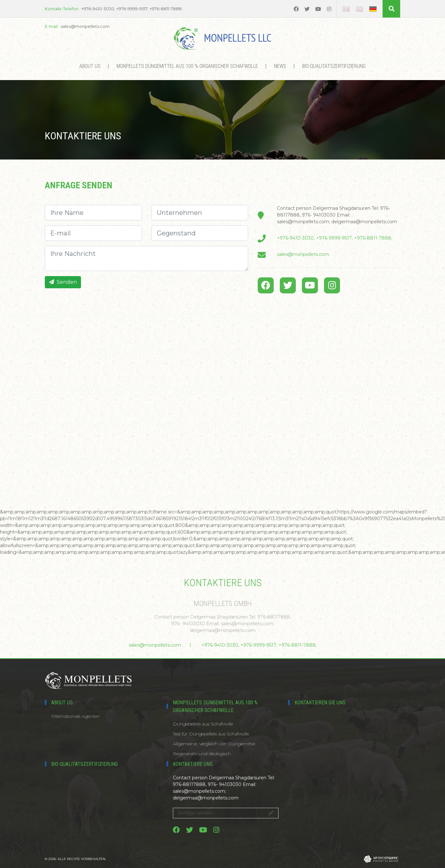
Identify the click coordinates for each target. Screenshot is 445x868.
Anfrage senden (226, 813)
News (280, 66)
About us (90, 66)
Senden (63, 282)
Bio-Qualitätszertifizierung (334, 66)
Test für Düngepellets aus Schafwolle (211, 734)
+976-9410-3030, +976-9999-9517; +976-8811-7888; (335, 238)
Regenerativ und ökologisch (202, 754)
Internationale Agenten (75, 716)
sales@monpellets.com (303, 254)
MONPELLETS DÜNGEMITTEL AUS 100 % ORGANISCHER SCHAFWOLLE (187, 66)
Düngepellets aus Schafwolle (203, 724)
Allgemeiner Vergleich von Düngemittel (214, 744)
